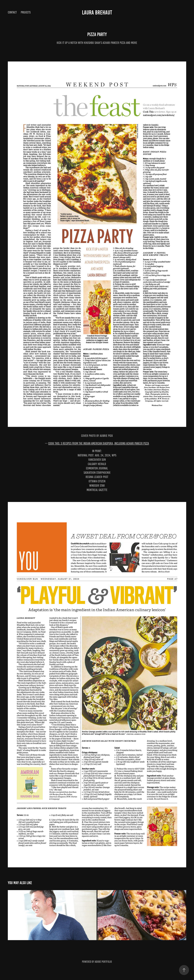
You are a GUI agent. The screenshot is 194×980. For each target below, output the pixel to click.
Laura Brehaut (97, 12)
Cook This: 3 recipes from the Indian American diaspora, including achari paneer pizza (99, 443)
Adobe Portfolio (103, 962)
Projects (26, 12)
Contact (12, 12)
